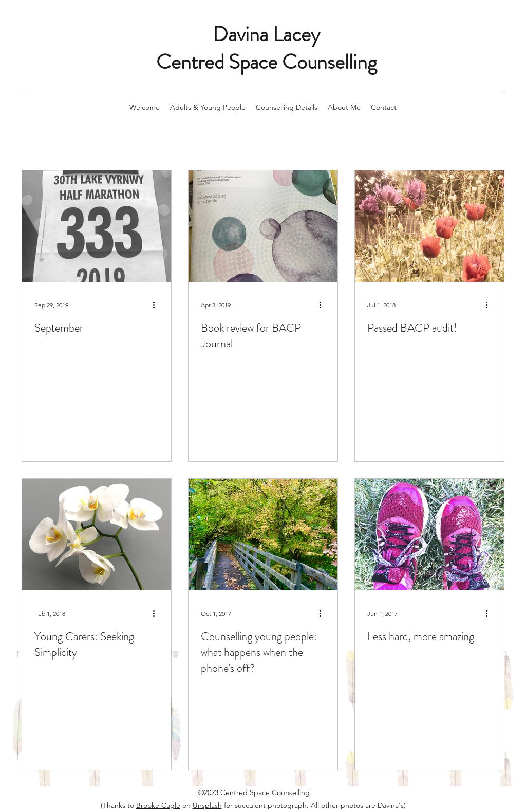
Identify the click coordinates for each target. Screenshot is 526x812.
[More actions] (157, 305)
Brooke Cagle (158, 805)
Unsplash (207, 805)
